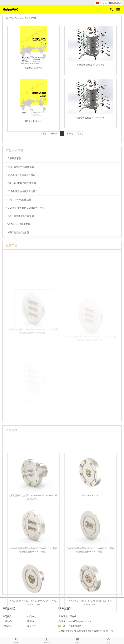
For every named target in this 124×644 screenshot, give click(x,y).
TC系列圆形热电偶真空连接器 (23, 191)
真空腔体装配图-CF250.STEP (90, 120)
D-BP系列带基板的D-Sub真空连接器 (26, 208)
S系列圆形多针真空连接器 (21, 167)
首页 (10, 18)
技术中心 (7, 621)
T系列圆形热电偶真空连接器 (22, 183)
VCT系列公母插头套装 (19, 224)
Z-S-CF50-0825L (90, 521)
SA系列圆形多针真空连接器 (21, 175)
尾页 (79, 133)
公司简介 (7, 616)
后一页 (70, 133)
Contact (46, 641)
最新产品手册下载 (34, 71)
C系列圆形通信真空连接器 (21, 216)
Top (108, 641)
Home (15, 641)
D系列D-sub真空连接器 (19, 200)
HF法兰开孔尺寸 (34, 124)
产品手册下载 (30, 18)
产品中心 (18, 18)
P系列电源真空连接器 (18, 232)
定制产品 (7, 626)
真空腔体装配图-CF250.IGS (90, 67)
